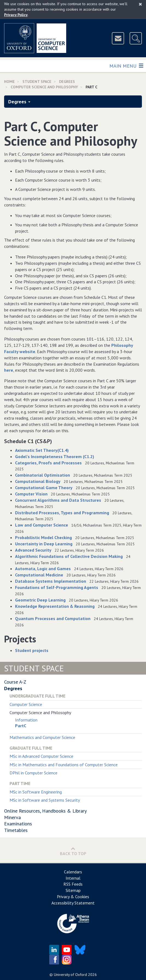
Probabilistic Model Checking (43, 537)
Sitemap (73, 890)
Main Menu (126, 66)
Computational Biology (38, 481)
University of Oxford (70, 975)
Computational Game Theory (44, 488)
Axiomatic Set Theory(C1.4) (42, 450)
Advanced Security (33, 550)
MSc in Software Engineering (36, 792)
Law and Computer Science (42, 525)
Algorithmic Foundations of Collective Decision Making (69, 556)
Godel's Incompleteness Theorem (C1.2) (55, 456)
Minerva (12, 817)
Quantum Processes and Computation (53, 618)
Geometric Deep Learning (40, 600)
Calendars (73, 872)
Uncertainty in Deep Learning (44, 544)
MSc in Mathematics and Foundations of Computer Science (64, 765)
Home (9, 82)
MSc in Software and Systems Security (45, 800)
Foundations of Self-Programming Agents (57, 587)
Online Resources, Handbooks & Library (45, 811)
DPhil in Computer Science (33, 773)
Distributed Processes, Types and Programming (62, 513)
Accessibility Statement (73, 903)
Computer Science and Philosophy (44, 87)
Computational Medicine (39, 575)
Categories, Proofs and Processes (48, 463)
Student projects (32, 650)
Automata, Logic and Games (43, 569)
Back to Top (73, 851)
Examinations (18, 824)
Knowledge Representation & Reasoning (55, 606)
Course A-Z (15, 682)
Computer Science (26, 704)
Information (26, 720)
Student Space (37, 82)
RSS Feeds (73, 884)
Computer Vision (31, 494)
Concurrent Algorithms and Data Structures (58, 500)
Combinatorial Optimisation (43, 475)
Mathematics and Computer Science (42, 737)
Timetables (16, 830)
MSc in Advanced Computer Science (41, 756)
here (9, 370)
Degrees (67, 82)
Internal (73, 878)
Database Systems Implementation (51, 581)
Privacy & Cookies (73, 897)
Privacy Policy (16, 15)
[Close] (140, 4)
